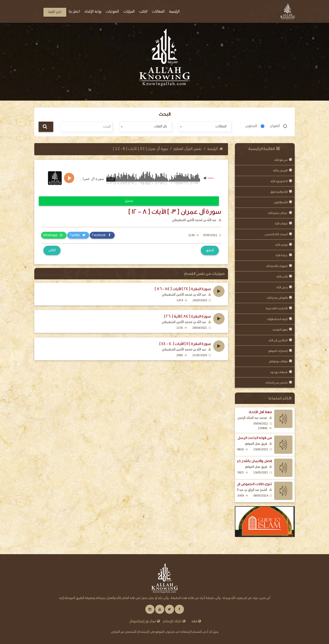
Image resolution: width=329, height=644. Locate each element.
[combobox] (205, 127)
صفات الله (281, 223)
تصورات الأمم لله (277, 266)
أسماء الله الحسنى (276, 234)
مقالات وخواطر (278, 361)
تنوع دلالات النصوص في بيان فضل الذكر (242, 484)
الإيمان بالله (280, 170)
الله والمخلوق (279, 192)
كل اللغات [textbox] (161, 126)
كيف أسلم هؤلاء (277, 319)
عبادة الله (282, 255)
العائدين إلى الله (278, 340)
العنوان (275, 126)
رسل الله (282, 287)
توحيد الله (281, 245)
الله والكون (281, 202)
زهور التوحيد (280, 330)
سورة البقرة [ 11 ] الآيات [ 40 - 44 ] (185, 344)
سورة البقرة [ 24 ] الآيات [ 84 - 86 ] (183, 289)
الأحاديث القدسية (277, 308)
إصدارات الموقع (278, 351)
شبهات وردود (279, 372)
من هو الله (281, 160)
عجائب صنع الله (278, 213)
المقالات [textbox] (221, 126)
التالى (52, 250)
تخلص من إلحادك (276, 383)
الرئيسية (215, 149)
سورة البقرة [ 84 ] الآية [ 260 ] (187, 316)
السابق (210, 250)
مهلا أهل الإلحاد (260, 412)
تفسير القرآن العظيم (188, 149)
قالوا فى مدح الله (277, 298)
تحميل (129, 201)
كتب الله (282, 277)
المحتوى (251, 126)
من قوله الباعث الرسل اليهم (250, 438)
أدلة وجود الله (279, 181)
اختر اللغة (55, 12)
